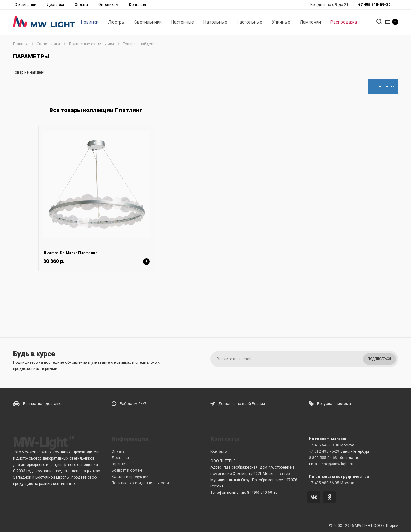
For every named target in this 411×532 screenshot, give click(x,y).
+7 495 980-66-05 (324, 483)
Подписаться (379, 359)
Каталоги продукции (130, 477)
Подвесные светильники (91, 44)
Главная (20, 44)
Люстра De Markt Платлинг (70, 253)
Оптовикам (108, 5)
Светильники (148, 22)
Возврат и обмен (127, 470)
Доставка (55, 5)
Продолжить (383, 86)
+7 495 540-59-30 (324, 445)
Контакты (137, 5)
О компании (25, 5)
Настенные (183, 22)
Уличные (281, 22)
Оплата (81, 5)
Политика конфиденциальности (140, 483)
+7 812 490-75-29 (324, 451)
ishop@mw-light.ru (337, 464)
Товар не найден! (139, 44)
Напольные (215, 22)
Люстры (116, 22)
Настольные (249, 22)
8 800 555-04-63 (323, 458)
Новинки (90, 22)
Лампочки (310, 22)
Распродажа (344, 22)
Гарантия (120, 464)
